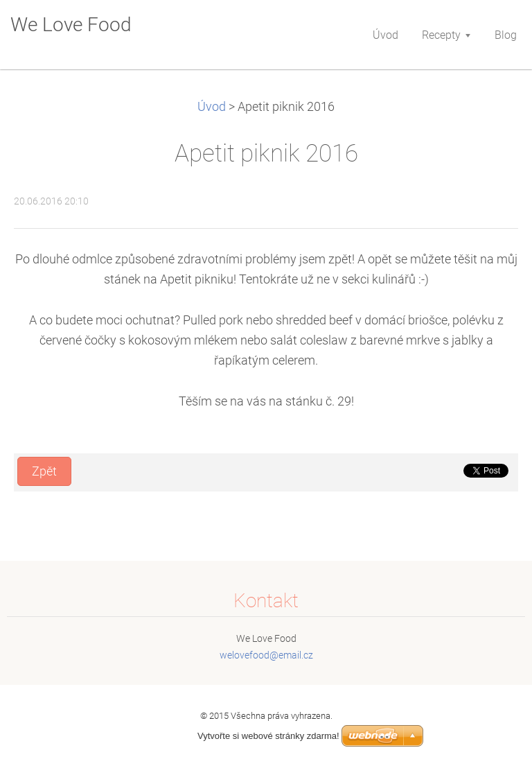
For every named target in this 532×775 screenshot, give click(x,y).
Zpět (44, 471)
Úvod (212, 107)
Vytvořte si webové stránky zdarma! (268, 736)
